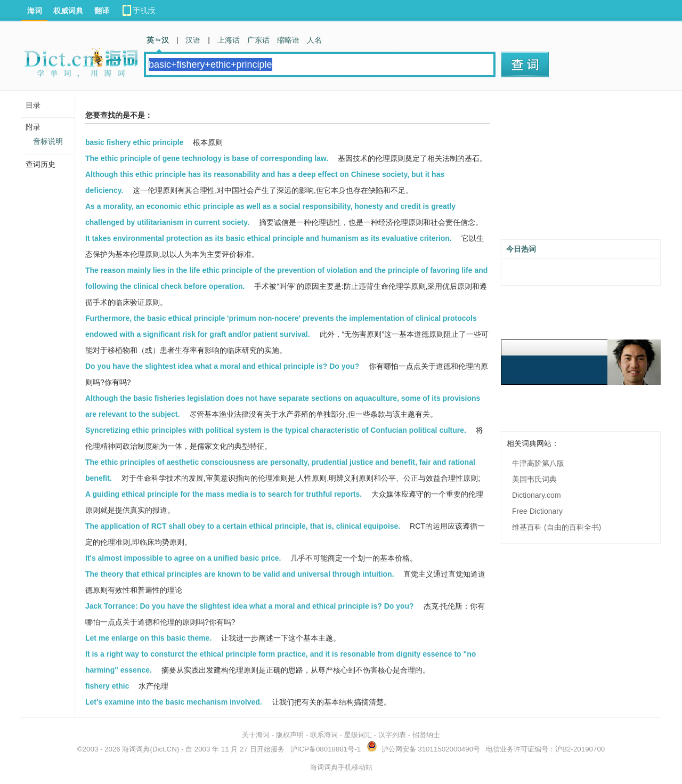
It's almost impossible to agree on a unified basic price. (183, 558)
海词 (35, 11)
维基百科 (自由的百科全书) (557, 527)
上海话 (229, 40)
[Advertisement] (581, 169)
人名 (314, 40)
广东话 (258, 40)
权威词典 (68, 11)
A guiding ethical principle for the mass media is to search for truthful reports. (224, 494)
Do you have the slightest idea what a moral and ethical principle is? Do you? (222, 366)
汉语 (193, 40)
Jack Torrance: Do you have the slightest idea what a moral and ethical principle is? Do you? (250, 606)
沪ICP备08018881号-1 (326, 749)
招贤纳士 (426, 735)
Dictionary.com (537, 495)
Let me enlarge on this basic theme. (148, 638)
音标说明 (48, 141)
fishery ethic (107, 686)
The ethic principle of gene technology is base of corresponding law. (207, 158)
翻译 (102, 11)
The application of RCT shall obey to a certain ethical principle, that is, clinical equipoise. (243, 526)
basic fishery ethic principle (134, 142)
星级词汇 (358, 735)
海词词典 (136, 749)
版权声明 (290, 735)
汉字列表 (392, 735)
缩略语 (288, 40)
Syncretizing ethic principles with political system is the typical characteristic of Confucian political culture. (276, 430)
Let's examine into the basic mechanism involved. (174, 702)
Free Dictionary (537, 511)
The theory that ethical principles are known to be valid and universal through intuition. (240, 574)
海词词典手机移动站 (341, 767)
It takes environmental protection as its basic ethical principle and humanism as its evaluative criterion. (269, 238)
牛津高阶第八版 (538, 463)
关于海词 (256, 735)
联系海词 (324, 735)
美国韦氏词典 (534, 479)
